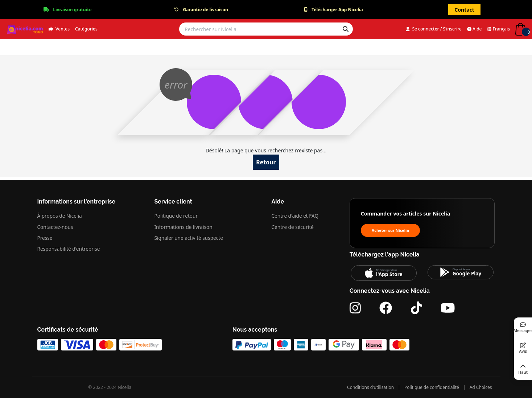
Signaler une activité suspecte (189, 238)
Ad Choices (481, 387)
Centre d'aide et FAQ (295, 216)
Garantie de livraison (206, 10)
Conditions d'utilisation (370, 387)
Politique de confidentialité (432, 387)
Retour (266, 162)
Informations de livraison (183, 227)
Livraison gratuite (72, 10)
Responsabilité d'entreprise (69, 249)
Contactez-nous (55, 227)
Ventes (59, 29)
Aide (475, 29)
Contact (464, 10)
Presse (45, 238)
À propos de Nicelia (60, 216)
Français (498, 29)
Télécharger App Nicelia (337, 10)
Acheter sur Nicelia (390, 230)
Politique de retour (176, 216)
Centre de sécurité (293, 227)
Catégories (86, 29)
